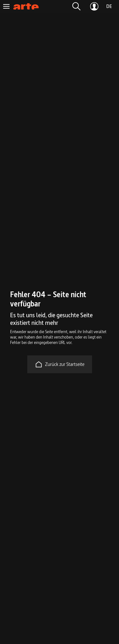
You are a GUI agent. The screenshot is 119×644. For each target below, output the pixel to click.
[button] (76, 6)
